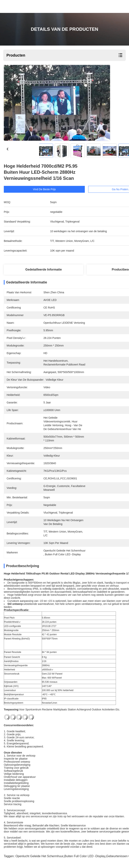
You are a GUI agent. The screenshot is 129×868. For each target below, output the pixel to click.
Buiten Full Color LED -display (85, 856)
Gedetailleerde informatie (44, 269)
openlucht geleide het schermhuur (39, 856)
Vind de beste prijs (49, 189)
